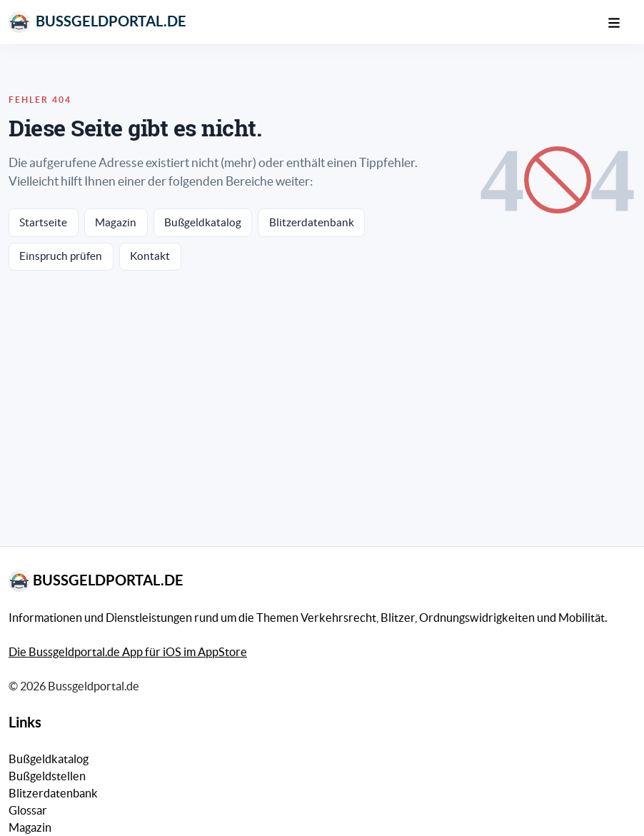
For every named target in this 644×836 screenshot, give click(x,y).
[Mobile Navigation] (622, 21)
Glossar (28, 810)
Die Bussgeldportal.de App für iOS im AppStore (128, 652)
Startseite (43, 222)
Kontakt (150, 256)
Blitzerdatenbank (312, 222)
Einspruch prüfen (61, 256)
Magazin (116, 222)
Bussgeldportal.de (97, 22)
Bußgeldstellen (47, 776)
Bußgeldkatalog (203, 222)
